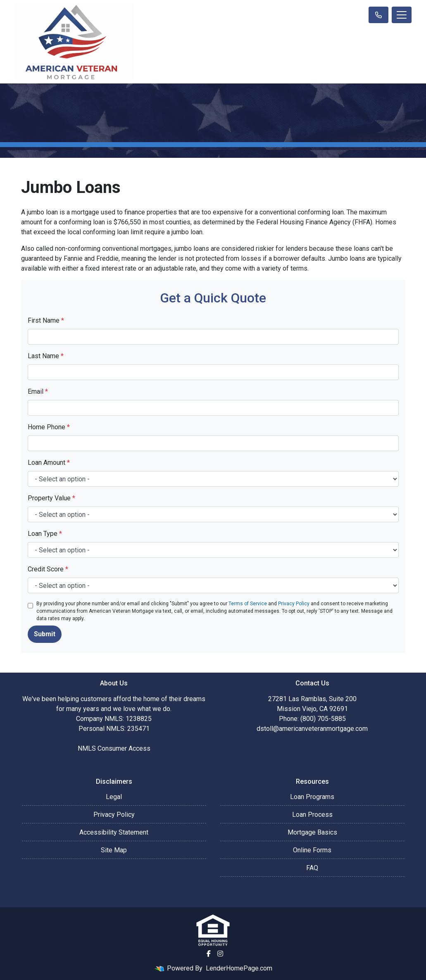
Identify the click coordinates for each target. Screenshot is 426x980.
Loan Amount (49, 463)
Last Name (46, 356)
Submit (45, 634)
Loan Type (45, 534)
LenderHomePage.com (239, 968)
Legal (114, 797)
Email (38, 391)
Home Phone (49, 427)
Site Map (114, 850)
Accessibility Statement (114, 832)
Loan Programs (312, 797)
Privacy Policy (294, 604)
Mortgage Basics (312, 832)
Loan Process (312, 815)
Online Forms (312, 850)
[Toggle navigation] (402, 15)
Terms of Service (248, 604)
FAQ (312, 868)
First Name (46, 320)
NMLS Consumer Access (114, 748)
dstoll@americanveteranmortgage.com (312, 729)
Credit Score (48, 569)
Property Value (51, 498)
